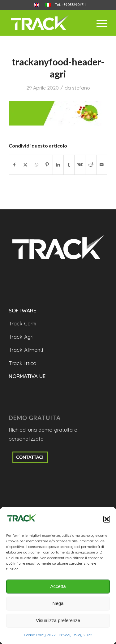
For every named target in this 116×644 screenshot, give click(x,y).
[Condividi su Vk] (80, 165)
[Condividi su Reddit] (91, 165)
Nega (58, 603)
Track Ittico (23, 363)
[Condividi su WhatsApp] (37, 165)
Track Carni (22, 323)
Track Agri (21, 337)
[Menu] (99, 23)
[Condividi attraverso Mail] (102, 165)
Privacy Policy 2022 (75, 635)
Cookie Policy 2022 (40, 635)
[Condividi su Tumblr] (69, 165)
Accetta (58, 586)
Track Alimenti (26, 350)
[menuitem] (37, 5)
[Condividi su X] (25, 165)
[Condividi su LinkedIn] (58, 165)
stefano (81, 88)
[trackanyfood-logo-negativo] (48, 23)
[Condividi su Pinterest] (47, 165)
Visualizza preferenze (58, 620)
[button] (107, 519)
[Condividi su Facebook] (14, 165)
